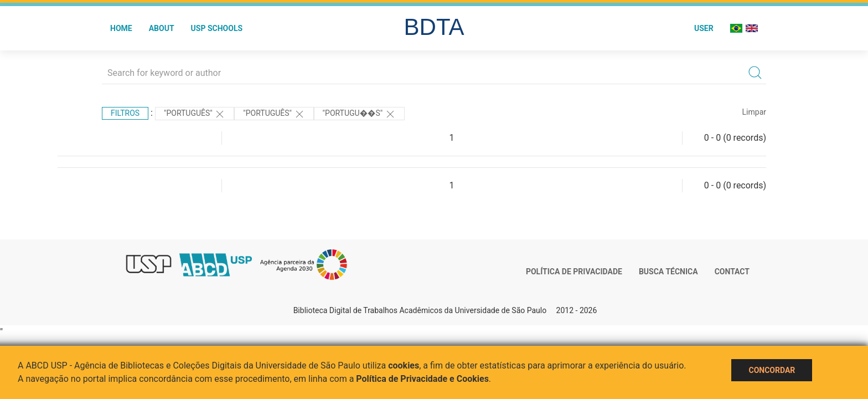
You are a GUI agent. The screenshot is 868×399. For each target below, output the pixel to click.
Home (121, 28)
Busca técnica (668, 272)
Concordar (772, 370)
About (162, 28)
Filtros (125, 113)
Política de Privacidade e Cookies (422, 379)
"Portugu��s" (359, 114)
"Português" (195, 114)
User (704, 28)
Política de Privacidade (574, 272)
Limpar (754, 112)
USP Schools (217, 28)
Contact (732, 272)
